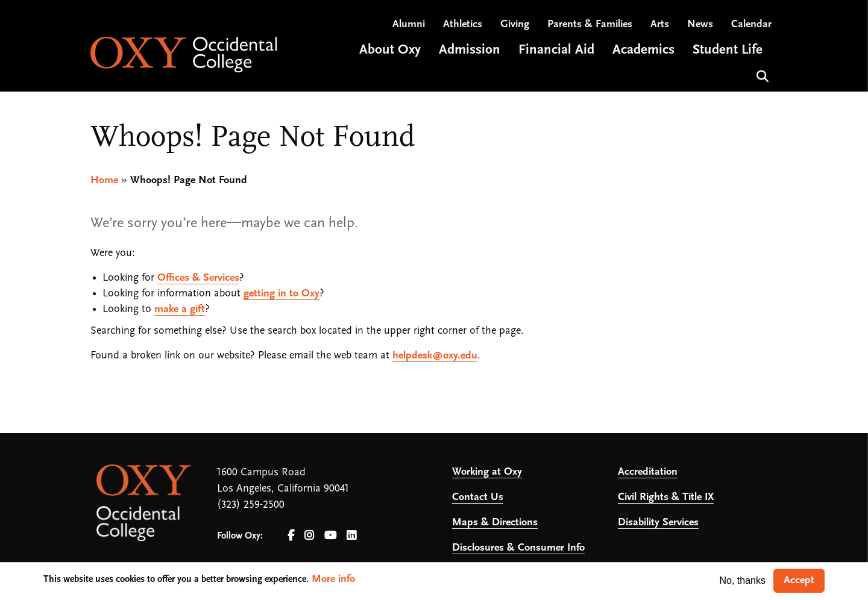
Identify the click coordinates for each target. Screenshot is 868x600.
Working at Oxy (487, 472)
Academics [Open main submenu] (643, 50)
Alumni (409, 24)
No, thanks (743, 580)
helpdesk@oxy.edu (435, 356)
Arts (660, 24)
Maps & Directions (495, 523)
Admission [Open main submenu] (470, 50)
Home (104, 180)
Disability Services (658, 523)
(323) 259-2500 (251, 505)
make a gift (180, 309)
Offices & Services (198, 278)
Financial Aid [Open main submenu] (556, 50)
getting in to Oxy (281, 294)
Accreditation (648, 472)
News (700, 24)
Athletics (463, 24)
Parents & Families (590, 24)
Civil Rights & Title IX (666, 497)
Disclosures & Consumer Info (518, 548)
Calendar (751, 24)
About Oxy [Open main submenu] (390, 50)
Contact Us (478, 497)
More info (333, 579)
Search (761, 75)
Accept (799, 580)
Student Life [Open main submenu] (728, 50)
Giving (515, 24)
